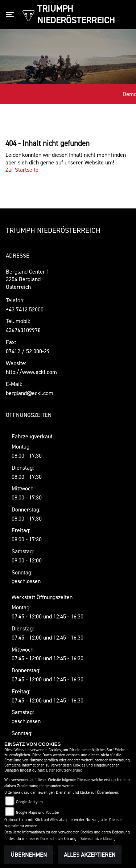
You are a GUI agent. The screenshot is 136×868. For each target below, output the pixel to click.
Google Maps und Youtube (37, 813)
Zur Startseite (22, 170)
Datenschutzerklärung (64, 770)
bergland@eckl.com (30, 393)
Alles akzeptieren (90, 855)
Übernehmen (29, 855)
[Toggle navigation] (11, 15)
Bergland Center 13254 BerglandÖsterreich (28, 279)
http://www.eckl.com (31, 372)
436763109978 (23, 330)
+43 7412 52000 (25, 309)
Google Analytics (30, 802)
